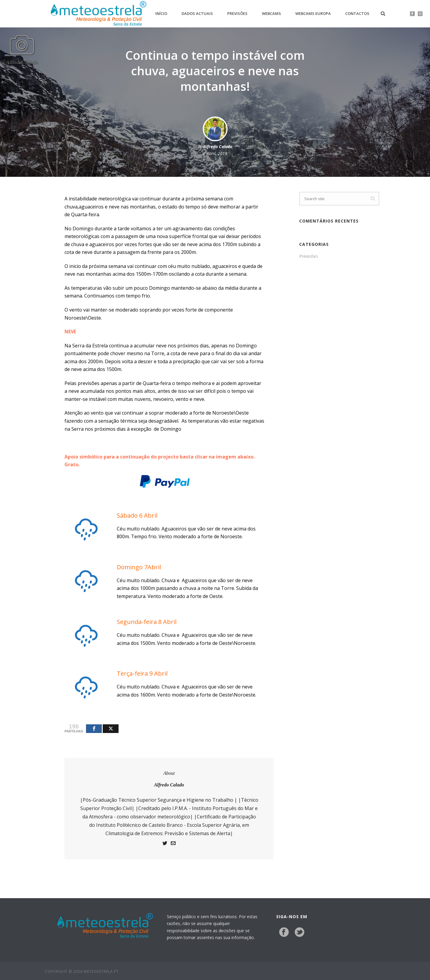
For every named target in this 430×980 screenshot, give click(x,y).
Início (161, 13)
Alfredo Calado (218, 147)
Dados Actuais (197, 13)
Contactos (357, 13)
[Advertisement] (339, 362)
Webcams (271, 13)
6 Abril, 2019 (215, 153)
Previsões (237, 13)
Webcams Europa (313, 13)
